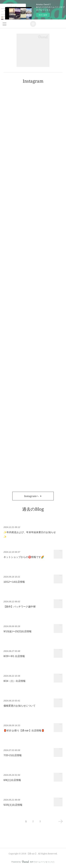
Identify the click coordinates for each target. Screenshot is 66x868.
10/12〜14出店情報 (14, 582)
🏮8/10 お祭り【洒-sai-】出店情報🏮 (24, 730)
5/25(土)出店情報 (13, 805)
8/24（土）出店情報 (15, 681)
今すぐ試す (43, 15)
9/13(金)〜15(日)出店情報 (18, 631)
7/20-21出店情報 (13, 755)
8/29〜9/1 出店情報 (14, 656)
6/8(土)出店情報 (12, 780)
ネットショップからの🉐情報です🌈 (24, 557)
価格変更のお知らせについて (20, 706)
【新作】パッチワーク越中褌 (20, 607)
